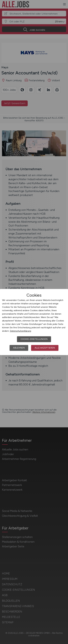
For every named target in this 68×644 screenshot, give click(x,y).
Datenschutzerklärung (20, 331)
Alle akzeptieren (45, 348)
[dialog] (34, 322)
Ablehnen (19, 348)
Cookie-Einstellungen (34, 339)
